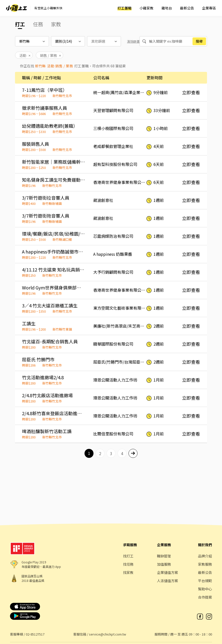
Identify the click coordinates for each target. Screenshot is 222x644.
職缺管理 (164, 556)
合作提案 (205, 597)
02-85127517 (35, 634)
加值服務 (164, 564)
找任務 (128, 564)
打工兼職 (124, 8)
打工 (20, 24)
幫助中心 (205, 589)
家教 (56, 24)
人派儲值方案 (167, 581)
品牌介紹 (205, 556)
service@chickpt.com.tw (107, 634)
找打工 (128, 556)
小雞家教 (146, 8)
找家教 (128, 572)
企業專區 (209, 8)
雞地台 (167, 8)
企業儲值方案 (167, 572)
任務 (38, 24)
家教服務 (205, 564)
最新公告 (187, 8)
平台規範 (205, 581)
